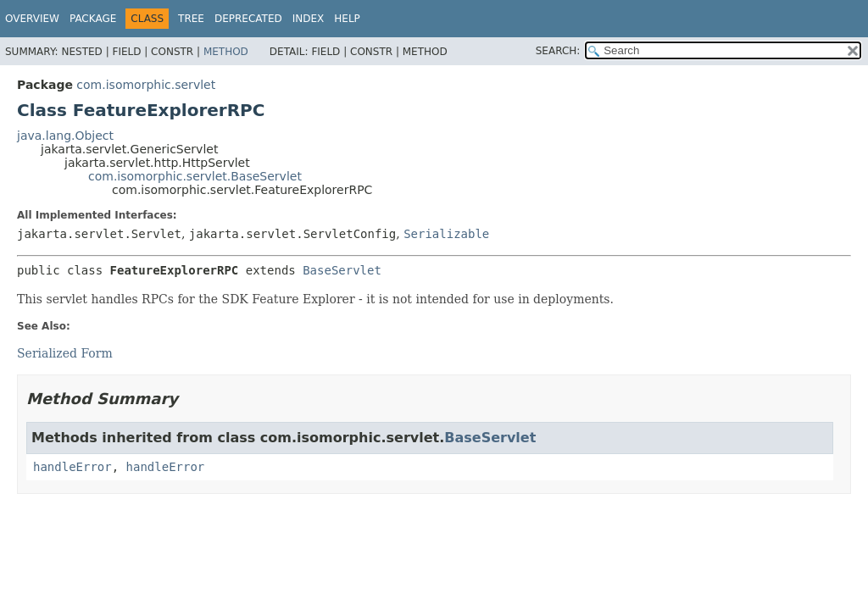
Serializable (446, 234)
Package (93, 19)
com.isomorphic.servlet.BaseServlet (195, 176)
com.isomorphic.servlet (146, 85)
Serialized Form (65, 353)
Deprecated (248, 19)
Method (226, 52)
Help (347, 19)
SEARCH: (558, 51)
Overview (32, 19)
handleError (72, 467)
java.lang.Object (65, 136)
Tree (191, 19)
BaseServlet (342, 270)
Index (309, 19)
